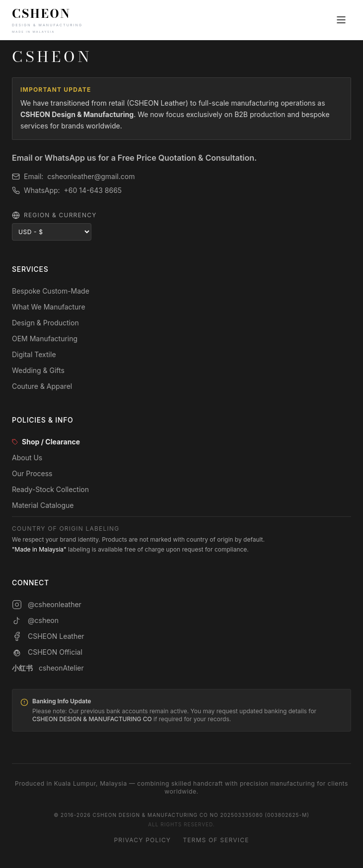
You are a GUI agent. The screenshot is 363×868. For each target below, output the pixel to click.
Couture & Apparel (42, 386)
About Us (27, 458)
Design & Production (45, 323)
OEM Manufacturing (45, 339)
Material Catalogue (43, 505)
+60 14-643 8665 (93, 190)
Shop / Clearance (46, 442)
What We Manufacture (49, 307)
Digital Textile (34, 354)
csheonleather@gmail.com (91, 176)
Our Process (32, 473)
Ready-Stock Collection (50, 489)
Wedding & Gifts (38, 370)
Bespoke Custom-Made (51, 291)
